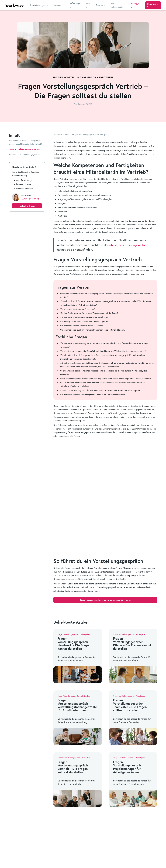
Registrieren (153, 5)
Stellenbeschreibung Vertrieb (129, 245)
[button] (39, 5)
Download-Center (61, 134)
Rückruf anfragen (27, 206)
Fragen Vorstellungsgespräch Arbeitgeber (90, 134)
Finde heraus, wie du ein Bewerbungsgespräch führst (105, 600)
